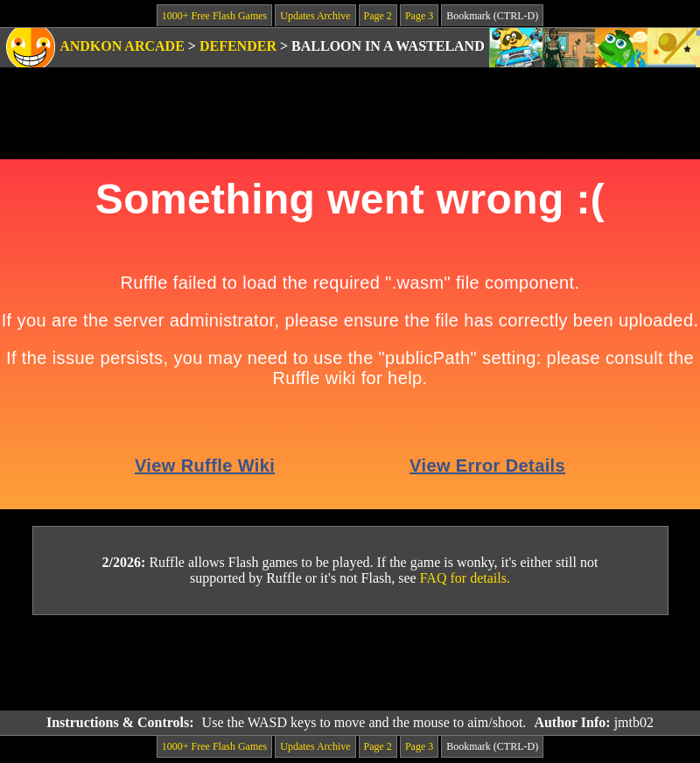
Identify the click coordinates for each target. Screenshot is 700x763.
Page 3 (419, 16)
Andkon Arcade (122, 46)
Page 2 (378, 16)
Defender (238, 46)
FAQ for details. (465, 578)
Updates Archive (315, 16)
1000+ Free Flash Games (214, 16)
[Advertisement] (350, 663)
